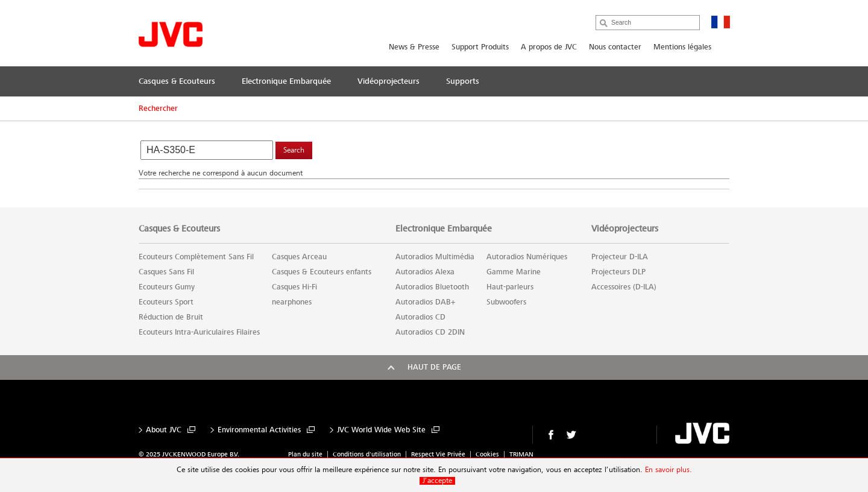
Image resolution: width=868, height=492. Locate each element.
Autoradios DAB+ (425, 302)
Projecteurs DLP (618, 272)
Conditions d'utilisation (367, 454)
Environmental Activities (259, 430)
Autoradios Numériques (527, 257)
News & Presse (414, 47)
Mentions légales (682, 47)
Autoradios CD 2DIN (430, 332)
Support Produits (480, 47)
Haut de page (434, 367)
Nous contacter (615, 47)
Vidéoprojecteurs (625, 229)
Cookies (487, 454)
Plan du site (305, 454)
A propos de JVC (549, 47)
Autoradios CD (420, 317)
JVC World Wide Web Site (381, 430)
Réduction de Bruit (171, 317)
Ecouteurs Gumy (167, 287)
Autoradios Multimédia (435, 257)
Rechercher (158, 109)
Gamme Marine (514, 272)
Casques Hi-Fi (294, 287)
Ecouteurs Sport (166, 302)
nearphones (292, 302)
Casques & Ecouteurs (179, 229)
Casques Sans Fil (166, 272)
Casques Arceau (299, 257)
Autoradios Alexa (425, 272)
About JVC (164, 430)
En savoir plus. (668, 470)
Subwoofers (506, 302)
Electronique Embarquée (444, 229)
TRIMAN (521, 454)
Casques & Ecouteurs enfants (322, 272)
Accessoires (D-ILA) (624, 287)
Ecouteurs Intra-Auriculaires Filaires (199, 332)
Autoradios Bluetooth (432, 287)
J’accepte (437, 481)
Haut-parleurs (510, 287)
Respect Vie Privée (438, 454)
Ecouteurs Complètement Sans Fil (196, 257)
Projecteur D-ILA (620, 257)
